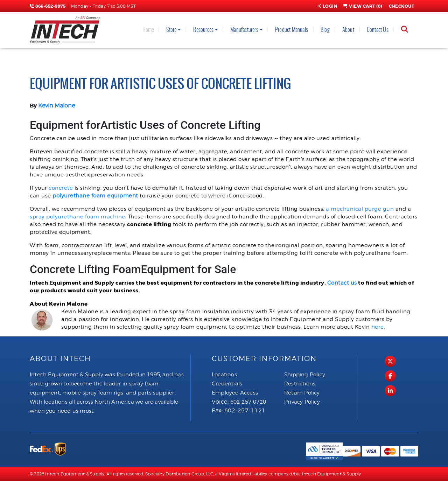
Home (148, 30)
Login (327, 6)
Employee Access (235, 393)
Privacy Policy (302, 402)
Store (171, 30)
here (378, 327)
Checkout (401, 6)
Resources (203, 30)
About (348, 30)
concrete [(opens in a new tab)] (61, 188)
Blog (325, 30)
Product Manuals (292, 30)
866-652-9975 (48, 6)
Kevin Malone (57, 106)
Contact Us (378, 30)
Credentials (227, 384)
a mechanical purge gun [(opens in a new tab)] (360, 209)
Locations (224, 375)
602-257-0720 (248, 402)
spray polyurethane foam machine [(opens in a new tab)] (78, 217)
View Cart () (362, 6)
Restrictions (300, 384)
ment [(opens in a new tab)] (131, 196)
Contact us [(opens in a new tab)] (342, 283)
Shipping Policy (305, 375)
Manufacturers (244, 30)
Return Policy (302, 393)
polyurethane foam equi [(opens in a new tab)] (86, 196)
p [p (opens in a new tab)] (121, 196)
